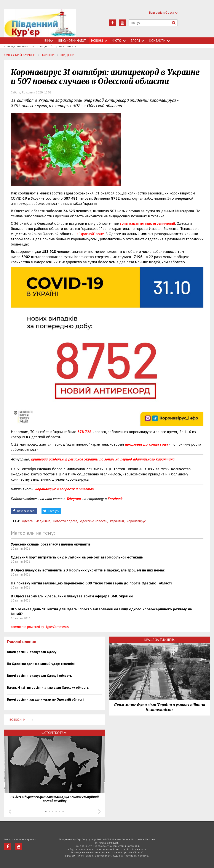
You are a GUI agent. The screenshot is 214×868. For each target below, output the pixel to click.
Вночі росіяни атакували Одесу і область (39, 675)
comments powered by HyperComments (40, 627)
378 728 (84, 432)
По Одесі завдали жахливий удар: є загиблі (41, 664)
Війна (49, 41)
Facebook (115, 499)
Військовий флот (72, 41)
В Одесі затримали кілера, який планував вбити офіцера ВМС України (72, 596)
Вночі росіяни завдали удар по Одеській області (45, 699)
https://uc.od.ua (40, 23)
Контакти (160, 41)
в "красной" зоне (90, 234)
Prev (10, 812)
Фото (119, 41)
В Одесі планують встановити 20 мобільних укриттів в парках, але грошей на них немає (88, 570)
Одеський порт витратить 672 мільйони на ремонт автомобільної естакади (77, 557)
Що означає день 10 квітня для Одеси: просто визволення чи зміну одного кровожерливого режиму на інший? (101, 611)
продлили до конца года (147, 444)
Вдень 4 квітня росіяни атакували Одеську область (48, 687)
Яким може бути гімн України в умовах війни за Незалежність (160, 707)
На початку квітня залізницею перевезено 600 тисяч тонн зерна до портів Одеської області (91, 583)
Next (99, 812)
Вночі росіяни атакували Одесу (32, 652)
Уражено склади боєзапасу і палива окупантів (51, 544)
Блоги (137, 41)
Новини (99, 41)
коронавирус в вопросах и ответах (65, 489)
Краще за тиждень (160, 640)
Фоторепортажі (54, 733)
